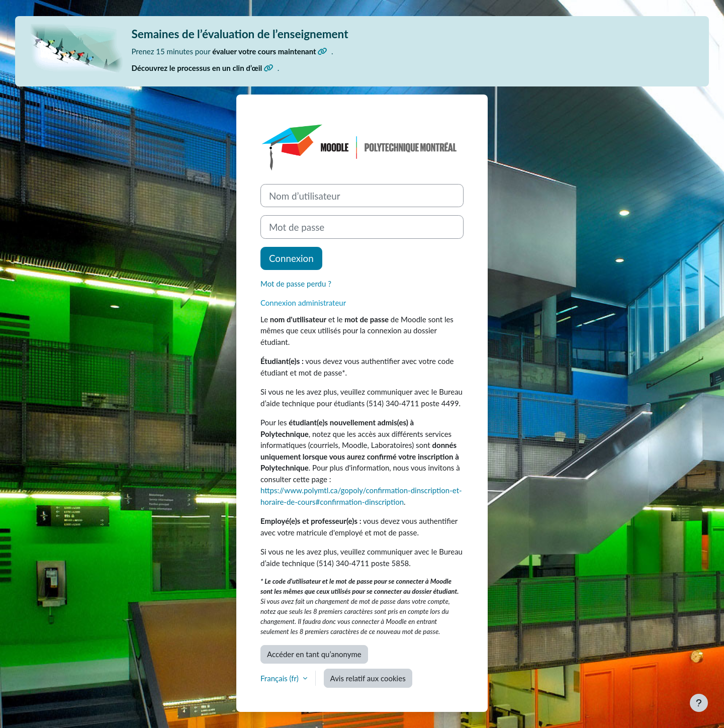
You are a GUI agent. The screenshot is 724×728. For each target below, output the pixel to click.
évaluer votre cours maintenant (270, 51)
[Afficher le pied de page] (699, 703)
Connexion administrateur (303, 303)
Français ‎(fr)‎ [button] (281, 678)
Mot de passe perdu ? (296, 284)
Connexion (291, 258)
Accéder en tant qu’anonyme (314, 654)
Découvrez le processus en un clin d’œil (203, 68)
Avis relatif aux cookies (368, 678)
